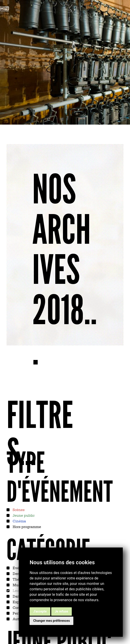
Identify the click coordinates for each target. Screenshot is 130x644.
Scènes (18, 509)
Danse (18, 596)
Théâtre (19, 579)
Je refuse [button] (62, 611)
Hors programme (26, 526)
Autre (17, 619)
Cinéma (19, 521)
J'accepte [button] (40, 611)
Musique (20, 585)
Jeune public (23, 515)
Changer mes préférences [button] (51, 621)
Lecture (19, 590)
